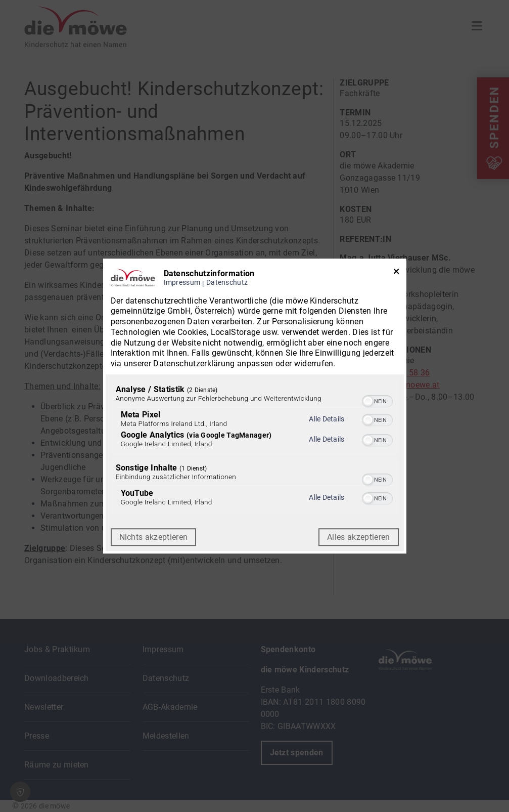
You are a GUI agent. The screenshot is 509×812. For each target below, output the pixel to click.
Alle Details (327, 419)
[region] (255, 448)
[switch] (377, 400)
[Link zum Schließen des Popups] (396, 273)
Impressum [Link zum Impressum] (182, 283)
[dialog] (255, 406)
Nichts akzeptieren (154, 537)
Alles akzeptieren (358, 537)
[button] (368, 401)
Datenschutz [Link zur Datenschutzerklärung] (227, 283)
